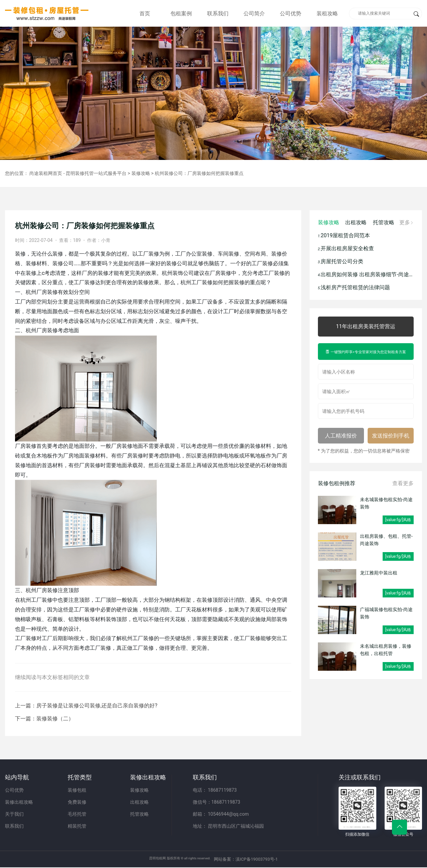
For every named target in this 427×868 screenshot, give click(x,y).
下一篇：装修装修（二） (44, 719)
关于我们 (14, 814)
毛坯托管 (77, 814)
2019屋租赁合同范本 (345, 235)
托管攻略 (384, 222)
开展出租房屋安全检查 (347, 248)
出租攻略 (356, 222)
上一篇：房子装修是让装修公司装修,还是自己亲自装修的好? (86, 706)
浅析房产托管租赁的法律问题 (355, 287)
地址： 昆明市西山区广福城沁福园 (228, 826)
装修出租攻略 (19, 802)
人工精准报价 (341, 436)
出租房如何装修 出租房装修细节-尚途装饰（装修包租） (366, 274)
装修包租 (77, 790)
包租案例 (181, 13)
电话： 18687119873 (215, 790)
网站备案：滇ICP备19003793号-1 (259, 859)
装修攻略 (141, 173)
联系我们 (218, 13)
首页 (145, 13)
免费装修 (77, 802)
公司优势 (291, 13)
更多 (406, 222)
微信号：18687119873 (217, 802)
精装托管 (77, 826)
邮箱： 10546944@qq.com (221, 814)
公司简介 (254, 13)
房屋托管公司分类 (341, 261)
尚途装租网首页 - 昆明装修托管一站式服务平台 (78, 173)
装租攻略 (327, 13)
